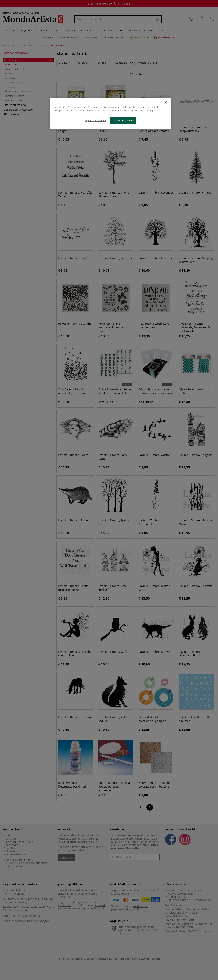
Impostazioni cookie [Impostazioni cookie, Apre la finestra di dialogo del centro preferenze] (96, 120)
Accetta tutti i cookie (123, 120)
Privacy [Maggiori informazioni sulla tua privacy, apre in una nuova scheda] (149, 110)
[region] (110, 113)
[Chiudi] (166, 102)
